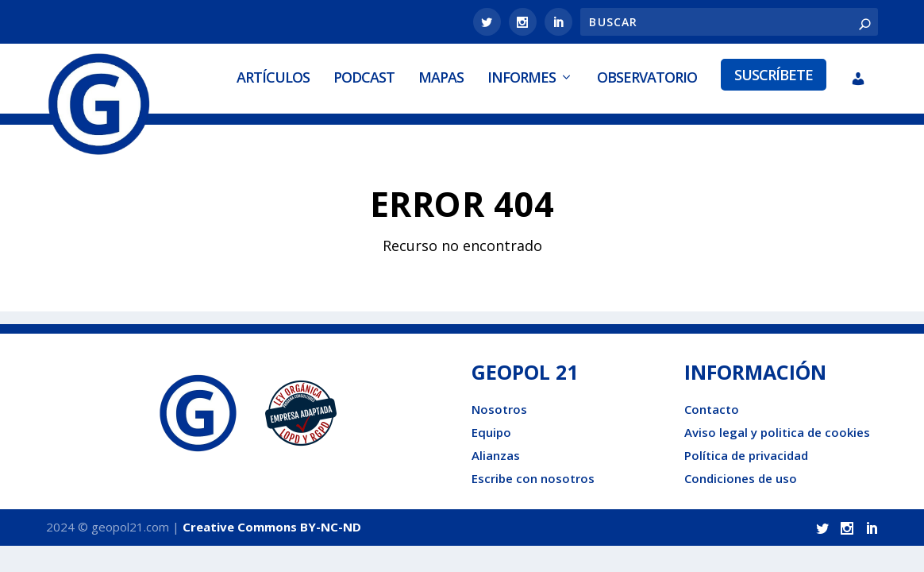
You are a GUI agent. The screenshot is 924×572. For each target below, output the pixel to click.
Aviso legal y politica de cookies (777, 432)
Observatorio (647, 77)
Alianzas (496, 455)
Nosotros (499, 409)
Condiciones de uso (741, 478)
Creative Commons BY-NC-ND (272, 527)
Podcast (364, 77)
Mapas (441, 77)
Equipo (491, 432)
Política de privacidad (746, 455)
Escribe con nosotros (533, 478)
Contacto (712, 409)
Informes (522, 77)
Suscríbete (774, 75)
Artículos (273, 77)
